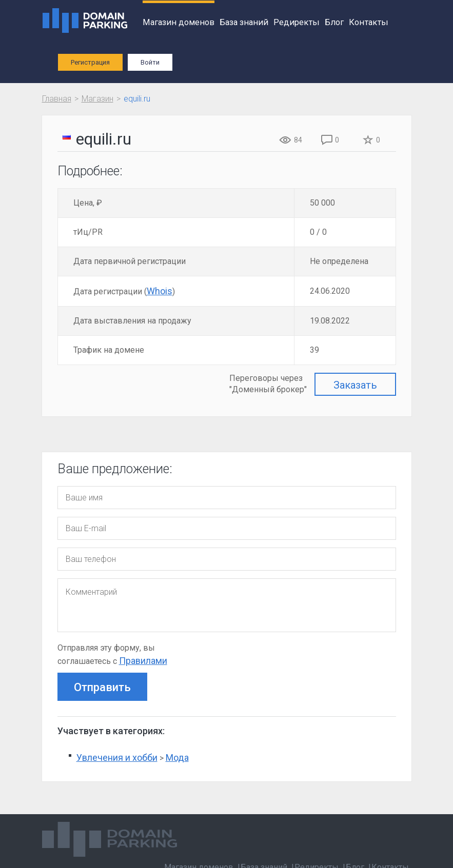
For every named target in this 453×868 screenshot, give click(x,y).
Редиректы (297, 22)
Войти (150, 62)
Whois (160, 291)
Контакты (369, 22)
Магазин (97, 99)
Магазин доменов (179, 22)
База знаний (244, 22)
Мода (177, 758)
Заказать (355, 385)
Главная (57, 99)
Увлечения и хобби (117, 758)
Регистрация (90, 62)
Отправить (102, 687)
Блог (334, 22)
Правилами (143, 661)
